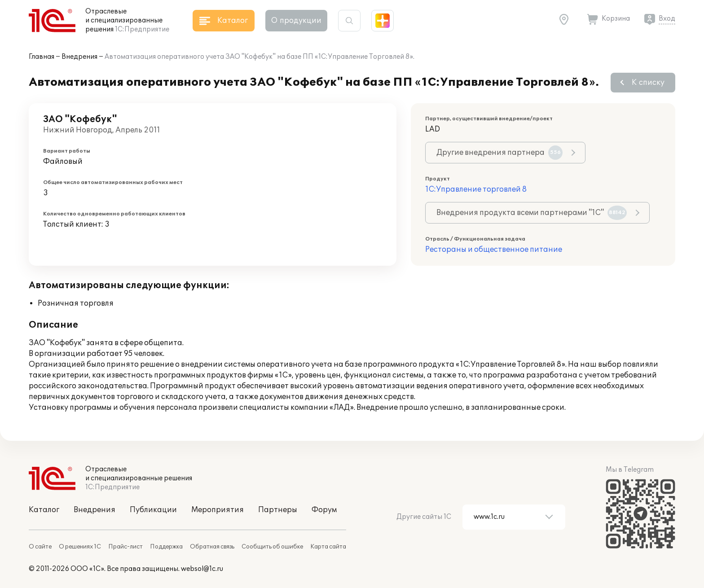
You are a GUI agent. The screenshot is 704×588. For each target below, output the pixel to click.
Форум (324, 510)
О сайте (40, 547)
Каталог (44, 510)
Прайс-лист (125, 547)
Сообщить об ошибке (272, 547)
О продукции (296, 21)
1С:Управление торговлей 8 (476, 189)
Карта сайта (328, 547)
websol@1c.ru (202, 569)
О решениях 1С (80, 547)
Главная (42, 57)
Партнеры (278, 510)
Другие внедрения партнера (499, 153)
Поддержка (166, 547)
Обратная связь (212, 547)
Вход (667, 19)
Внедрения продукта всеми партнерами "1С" (532, 213)
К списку (648, 83)
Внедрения (79, 57)
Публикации (153, 510)
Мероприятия (218, 510)
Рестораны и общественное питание (494, 250)
